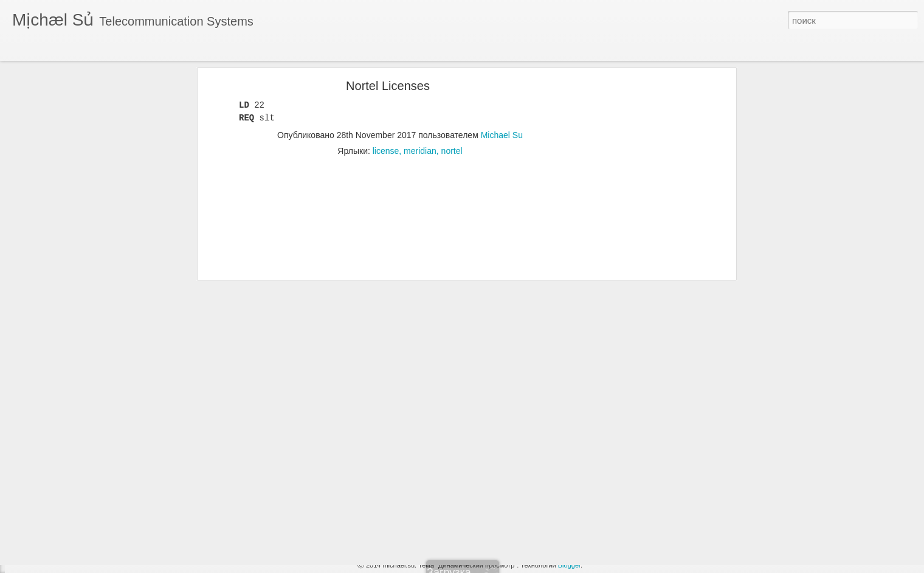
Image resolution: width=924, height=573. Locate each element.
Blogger (569, 565)
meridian (420, 112)
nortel (452, 112)
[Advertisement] (628, 238)
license (386, 112)
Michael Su (502, 96)
